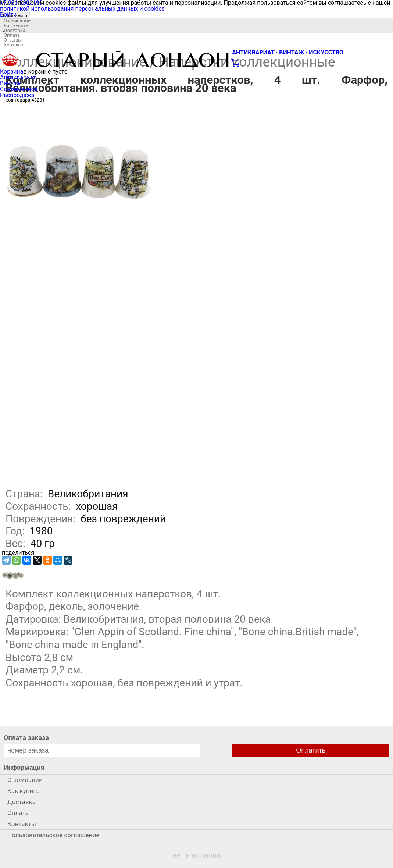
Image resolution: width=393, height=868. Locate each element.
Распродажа (17, 95)
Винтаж (10, 83)
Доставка (15, 30)
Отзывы (13, 40)
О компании (17, 21)
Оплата (12, 35)
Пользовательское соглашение (53, 835)
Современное (19, 89)
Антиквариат (18, 77)
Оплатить (311, 750)
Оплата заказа (26, 738)
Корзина (12, 72)
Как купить (16, 26)
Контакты (15, 45)
